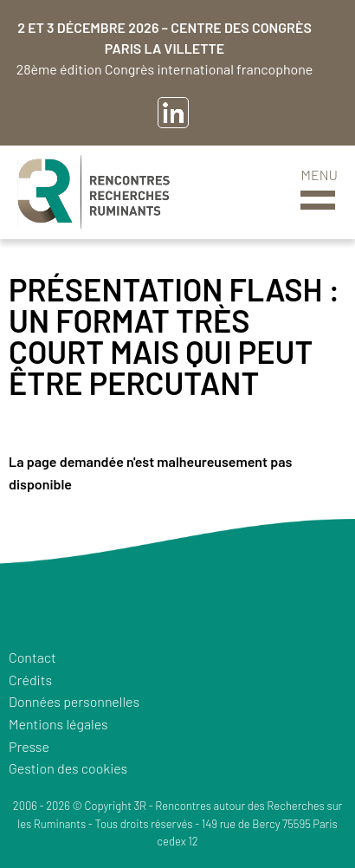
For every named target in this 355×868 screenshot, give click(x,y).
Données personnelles (74, 701)
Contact (32, 657)
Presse (29, 746)
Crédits (30, 680)
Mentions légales (58, 724)
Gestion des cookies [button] (68, 768)
